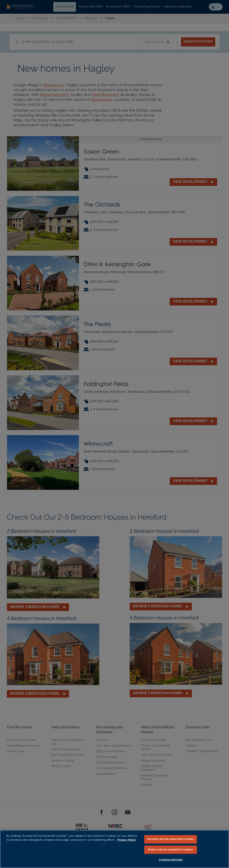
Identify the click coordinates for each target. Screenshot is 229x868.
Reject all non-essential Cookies (170, 850)
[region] (114, 849)
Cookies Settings (171, 860)
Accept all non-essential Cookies (171, 839)
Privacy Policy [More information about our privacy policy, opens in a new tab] (127, 840)
